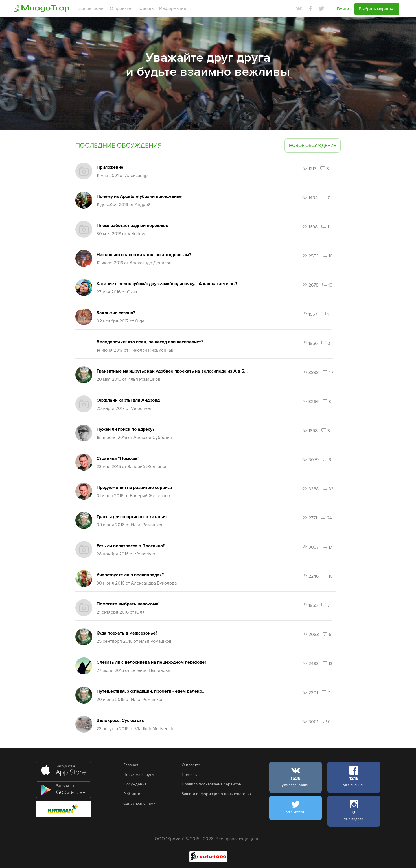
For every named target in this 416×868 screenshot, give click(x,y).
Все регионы (91, 8)
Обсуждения (135, 784)
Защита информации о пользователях (217, 794)
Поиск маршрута (138, 775)
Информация (173, 8)
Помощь (145, 8)
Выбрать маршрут (377, 9)
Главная (131, 765)
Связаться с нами (139, 803)
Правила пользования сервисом (212, 784)
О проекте (120, 8)
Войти (343, 9)
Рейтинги (132, 794)
